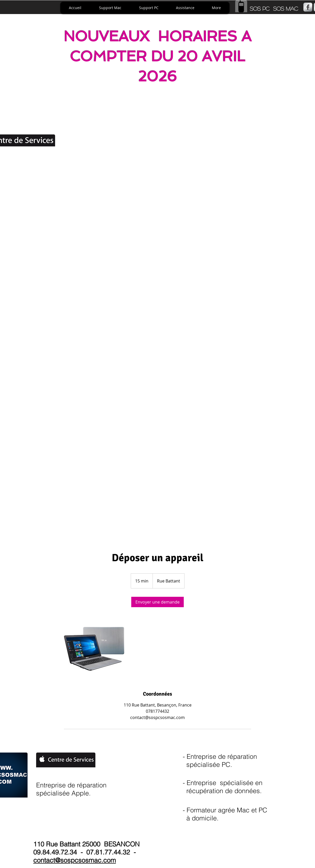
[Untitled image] (94, 649)
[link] (157, 602)
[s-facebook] (308, 7)
